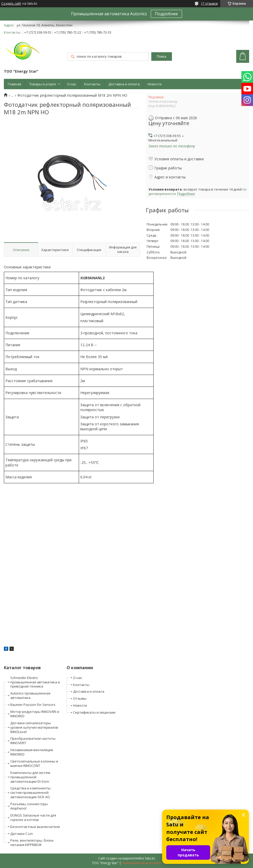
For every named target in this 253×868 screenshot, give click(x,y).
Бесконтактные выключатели (35, 827)
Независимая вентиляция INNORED (32, 752)
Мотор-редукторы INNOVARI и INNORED (35, 714)
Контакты (92, 84)
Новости (155, 84)
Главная (14, 84)
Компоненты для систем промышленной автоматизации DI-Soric (30, 777)
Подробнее (166, 14)
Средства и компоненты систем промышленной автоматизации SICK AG (30, 792)
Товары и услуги (42, 84)
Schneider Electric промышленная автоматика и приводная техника (35, 682)
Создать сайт (11, 4)
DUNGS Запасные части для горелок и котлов (33, 817)
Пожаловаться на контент (142, 863)
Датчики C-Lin (22, 834)
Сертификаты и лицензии (94, 712)
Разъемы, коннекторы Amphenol (29, 806)
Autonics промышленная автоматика (30, 695)
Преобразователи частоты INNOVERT (33, 741)
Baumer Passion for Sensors (33, 705)
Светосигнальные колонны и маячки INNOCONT (34, 763)
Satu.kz (150, 858)
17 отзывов (209, 3)
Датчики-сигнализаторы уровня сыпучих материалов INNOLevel (34, 727)
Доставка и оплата (124, 84)
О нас (72, 84)
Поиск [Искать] (161, 56)
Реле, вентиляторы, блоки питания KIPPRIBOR (32, 843)
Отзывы (80, 698)
